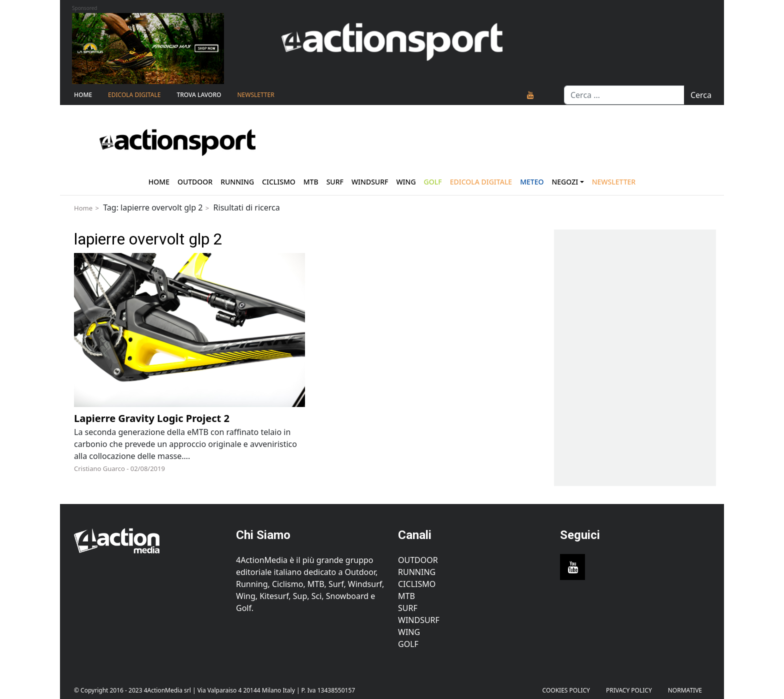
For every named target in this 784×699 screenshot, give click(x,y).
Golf (408, 644)
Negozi (565, 182)
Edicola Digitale (134, 95)
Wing (406, 182)
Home (83, 95)
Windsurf (370, 182)
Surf (335, 182)
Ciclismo (279, 182)
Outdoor (195, 182)
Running (237, 182)
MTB (406, 596)
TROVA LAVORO (199, 95)
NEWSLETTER (255, 95)
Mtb (311, 182)
